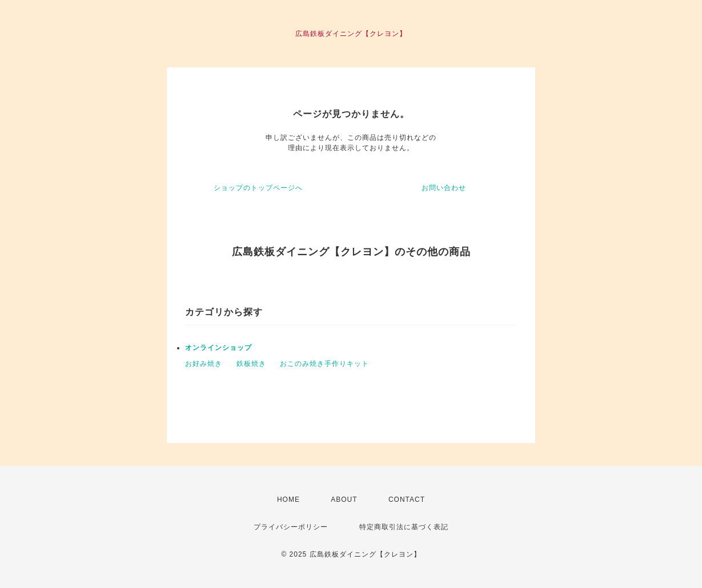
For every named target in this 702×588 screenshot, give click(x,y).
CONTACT (407, 500)
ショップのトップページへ (258, 188)
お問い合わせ (444, 188)
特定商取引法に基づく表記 (404, 527)
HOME (288, 500)
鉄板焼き (251, 364)
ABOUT (344, 500)
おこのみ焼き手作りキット (324, 364)
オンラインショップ (218, 348)
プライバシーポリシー (291, 527)
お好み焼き (204, 364)
